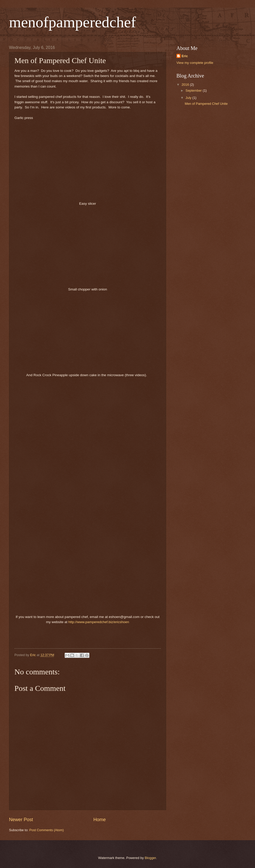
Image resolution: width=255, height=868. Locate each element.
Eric (185, 56)
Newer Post (21, 820)
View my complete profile (195, 63)
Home (100, 820)
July (189, 98)
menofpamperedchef (73, 22)
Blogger (150, 858)
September (194, 91)
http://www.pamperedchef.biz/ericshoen (99, 622)
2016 (186, 85)
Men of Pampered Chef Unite (206, 104)
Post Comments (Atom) (47, 830)
